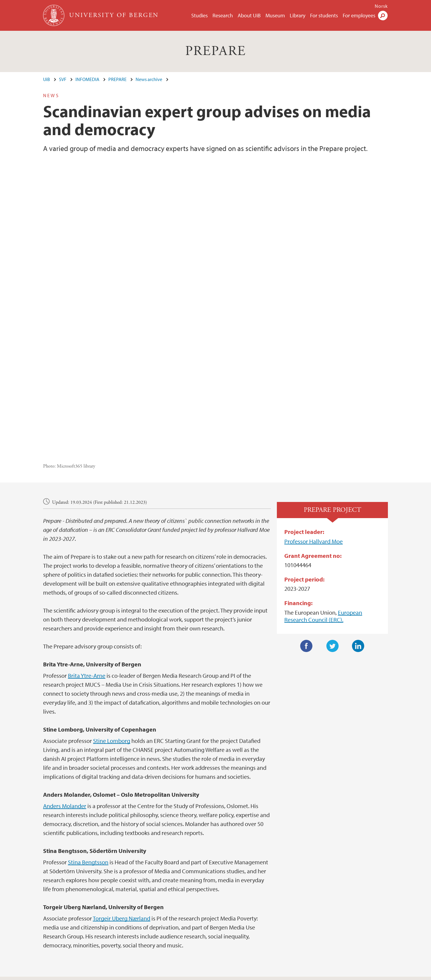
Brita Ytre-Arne (87, 584)
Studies (199, 15)
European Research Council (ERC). (323, 525)
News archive (149, 79)
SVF (63, 79)
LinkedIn (358, 555)
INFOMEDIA (87, 79)
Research (223, 15)
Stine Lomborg (112, 649)
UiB (47, 79)
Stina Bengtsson (88, 771)
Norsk (381, 6)
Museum (275, 15)
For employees (359, 15)
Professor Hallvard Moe (314, 450)
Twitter (333, 555)
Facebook (306, 555)
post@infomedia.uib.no (66, 912)
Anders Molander (65, 714)
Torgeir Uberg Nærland (122, 827)
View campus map (240, 926)
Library (298, 15)
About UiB (249, 15)
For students (324, 15)
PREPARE (216, 51)
